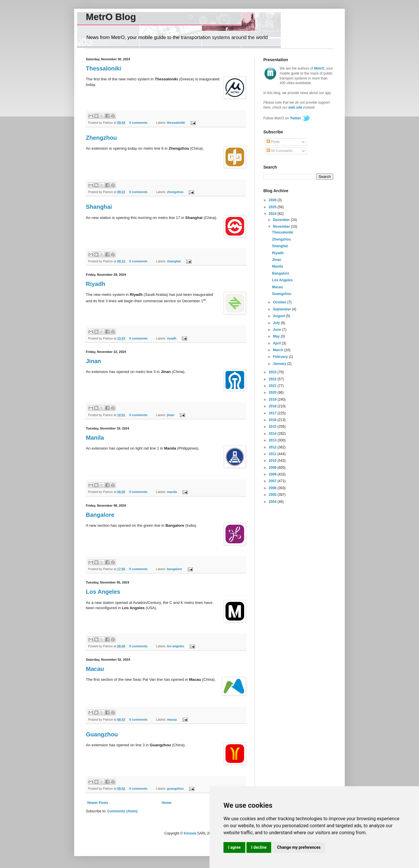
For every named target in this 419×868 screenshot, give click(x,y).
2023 (273, 372)
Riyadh (96, 284)
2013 (273, 440)
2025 (273, 207)
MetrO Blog (111, 17)
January (280, 364)
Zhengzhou (101, 138)
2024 (273, 214)
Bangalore (100, 515)
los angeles (176, 646)
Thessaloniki (103, 68)
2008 (273, 474)
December (282, 220)
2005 (273, 495)
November (282, 227)
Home (167, 803)
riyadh (172, 338)
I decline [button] (259, 847)
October (280, 302)
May (277, 336)
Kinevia (190, 833)
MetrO (319, 68)
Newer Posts (98, 803)
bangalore (175, 569)
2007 (273, 481)
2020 (273, 393)
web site (295, 107)
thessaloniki (176, 123)
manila (172, 492)
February (281, 357)
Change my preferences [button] (299, 847)
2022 (273, 379)
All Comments (279, 151)
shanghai (174, 261)
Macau (95, 669)
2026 (273, 200)
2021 (273, 386)
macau (172, 719)
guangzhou (175, 789)
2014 (273, 434)
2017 (273, 413)
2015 (273, 427)
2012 (273, 447)
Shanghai (99, 207)
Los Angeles (103, 592)
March (279, 350)
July (277, 323)
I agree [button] (234, 847)
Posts (273, 142)
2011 (273, 454)
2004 (273, 502)
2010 (273, 461)
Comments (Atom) (122, 811)
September (282, 309)
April (277, 343)
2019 (273, 399)
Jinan (93, 361)
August (279, 316)
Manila (95, 438)
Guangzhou (102, 734)
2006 (273, 488)
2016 (273, 420)
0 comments (138, 123)
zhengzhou (175, 192)
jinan (171, 415)
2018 (273, 406)
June (277, 330)
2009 (273, 468)
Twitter (295, 118)
